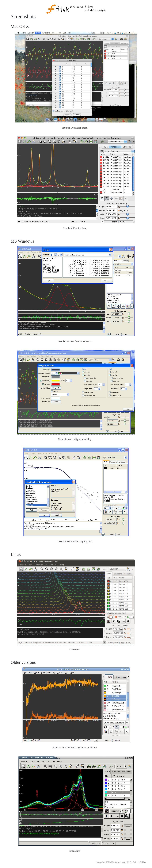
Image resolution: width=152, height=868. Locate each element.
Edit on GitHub (139, 862)
